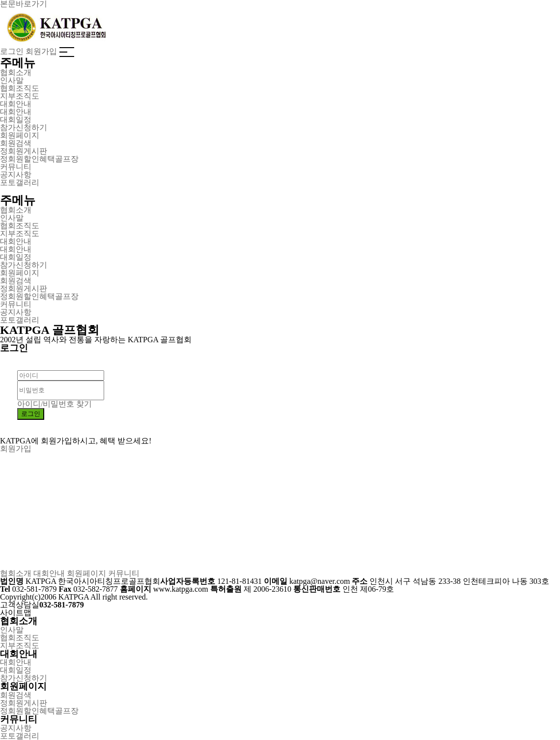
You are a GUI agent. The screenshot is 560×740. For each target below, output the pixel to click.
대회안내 (49, 573)
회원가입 (41, 51)
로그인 (12, 51)
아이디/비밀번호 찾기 (55, 404)
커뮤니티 (124, 573)
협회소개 (16, 573)
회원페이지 (86, 573)
